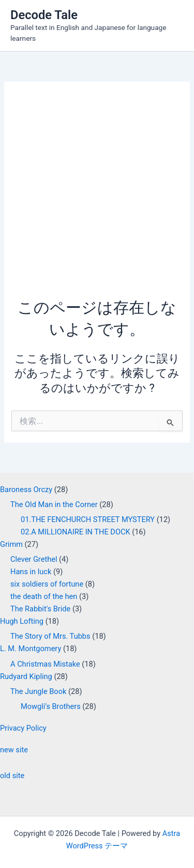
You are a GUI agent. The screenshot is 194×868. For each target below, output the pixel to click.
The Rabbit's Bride (40, 609)
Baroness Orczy (26, 490)
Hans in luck (31, 572)
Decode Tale (44, 15)
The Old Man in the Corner (54, 504)
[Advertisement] (97, 195)
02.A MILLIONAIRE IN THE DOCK (76, 532)
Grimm (11, 544)
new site (14, 750)
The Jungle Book (38, 691)
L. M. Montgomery (31, 649)
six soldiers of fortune (47, 584)
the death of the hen (44, 596)
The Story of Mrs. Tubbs (50, 636)
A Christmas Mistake (45, 664)
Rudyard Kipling (26, 676)
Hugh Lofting (22, 621)
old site (12, 776)
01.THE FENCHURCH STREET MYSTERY (88, 519)
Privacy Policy (23, 728)
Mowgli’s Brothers (51, 706)
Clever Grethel (34, 559)
